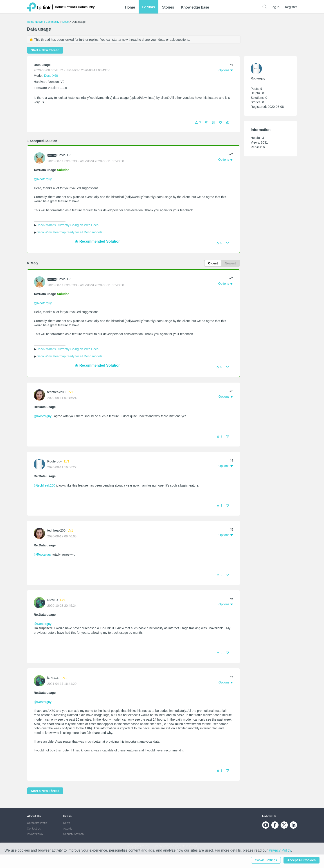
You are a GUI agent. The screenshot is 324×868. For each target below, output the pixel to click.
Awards (68, 829)
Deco (65, 22)
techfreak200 (56, 392)
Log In (275, 7)
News (67, 823)
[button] (228, 122)
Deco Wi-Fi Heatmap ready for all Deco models (69, 232)
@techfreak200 (44, 485)
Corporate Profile (37, 823)
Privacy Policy (35, 834)
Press (67, 816)
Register (291, 7)
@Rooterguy (43, 179)
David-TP (64, 155)
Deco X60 (51, 76)
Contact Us (34, 829)
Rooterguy (55, 461)
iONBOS (53, 678)
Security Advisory (74, 834)
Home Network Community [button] (75, 7)
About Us (34, 816)
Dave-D (53, 600)
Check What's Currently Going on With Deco (67, 225)
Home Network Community (43, 22)
